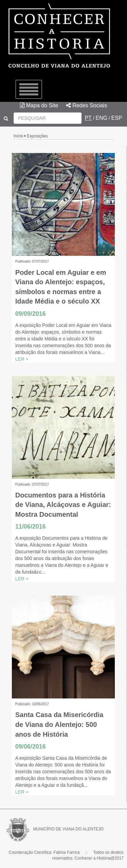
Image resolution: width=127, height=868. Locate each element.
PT (88, 118)
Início (18, 136)
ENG (101, 118)
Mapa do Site (39, 105)
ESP (117, 118)
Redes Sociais (87, 105)
